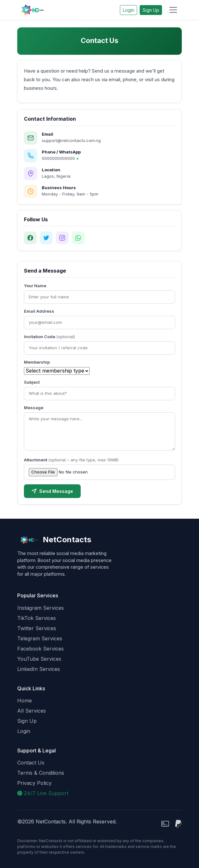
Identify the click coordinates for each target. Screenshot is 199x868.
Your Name (35, 286)
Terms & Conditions (41, 773)
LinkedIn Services (39, 669)
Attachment (71, 460)
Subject (32, 382)
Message (34, 408)
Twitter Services (37, 628)
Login (129, 10)
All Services (32, 711)
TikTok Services (37, 618)
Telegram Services (40, 638)
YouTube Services (39, 659)
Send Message (52, 491)
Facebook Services (41, 649)
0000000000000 (60, 158)
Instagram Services (41, 608)
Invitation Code (49, 337)
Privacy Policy (34, 783)
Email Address (39, 311)
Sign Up (151, 10)
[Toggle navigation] (173, 10)
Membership (37, 362)
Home (25, 701)
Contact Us (31, 763)
